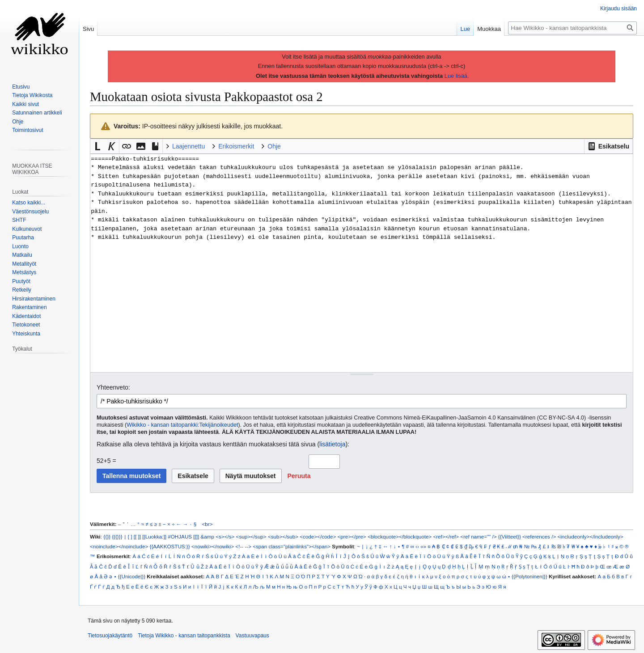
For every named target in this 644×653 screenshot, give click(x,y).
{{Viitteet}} (510, 536)
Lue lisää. (457, 76)
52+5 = (106, 461)
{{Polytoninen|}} (530, 576)
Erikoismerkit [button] (236, 146)
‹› (417, 546)
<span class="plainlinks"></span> (292, 546)
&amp (208, 536)
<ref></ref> (446, 536)
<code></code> (318, 536)
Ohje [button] (274, 146)
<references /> (539, 536)
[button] (608, 146)
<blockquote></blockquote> (400, 536)
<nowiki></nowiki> (213, 546)
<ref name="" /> (478, 536)
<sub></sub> (283, 536)
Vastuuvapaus (252, 636)
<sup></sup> (251, 536)
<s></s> (225, 536)
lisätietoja (332, 444)
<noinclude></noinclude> (119, 546)
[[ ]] (137, 536)
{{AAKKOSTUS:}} (170, 546)
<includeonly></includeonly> (590, 536)
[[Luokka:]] (154, 536)
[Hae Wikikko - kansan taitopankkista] (572, 28)
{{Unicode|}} (132, 576)
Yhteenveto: (113, 387)
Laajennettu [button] (189, 146)
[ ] (130, 536)
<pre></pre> (352, 536)
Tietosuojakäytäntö (110, 636)
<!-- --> (243, 546)
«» (423, 546)
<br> (208, 524)
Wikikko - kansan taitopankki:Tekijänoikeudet (182, 425)
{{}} (107, 536)
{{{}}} (117, 536)
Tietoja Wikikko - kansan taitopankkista (184, 636)
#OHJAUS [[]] (183, 536)
